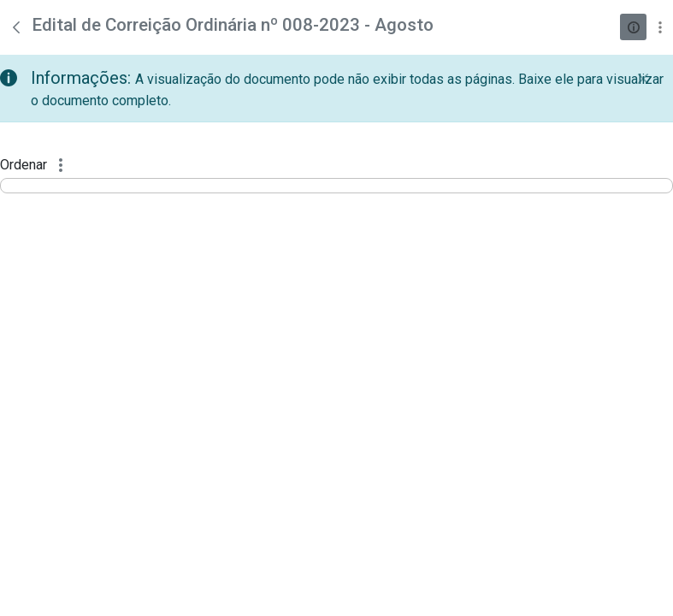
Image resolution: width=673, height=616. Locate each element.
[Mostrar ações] (660, 27)
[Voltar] (16, 27)
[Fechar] (643, 79)
